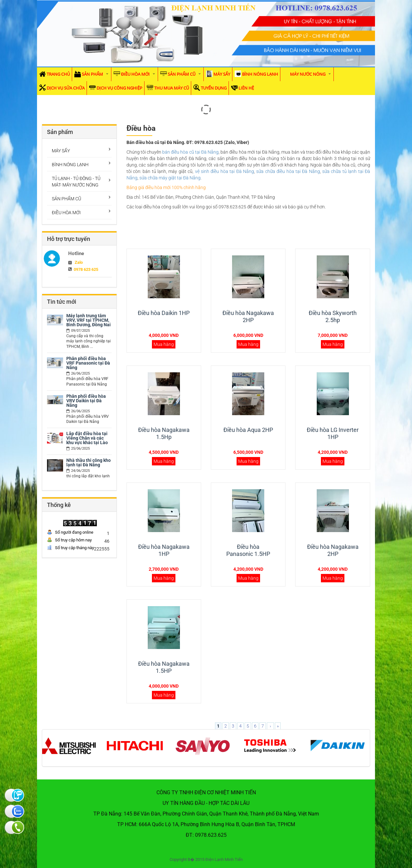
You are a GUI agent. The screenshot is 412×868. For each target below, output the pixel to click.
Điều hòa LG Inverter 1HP (333, 433)
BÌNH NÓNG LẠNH (260, 74)
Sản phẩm (92, 74)
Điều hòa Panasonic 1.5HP (248, 550)
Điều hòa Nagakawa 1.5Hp (164, 433)
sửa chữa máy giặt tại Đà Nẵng (170, 178)
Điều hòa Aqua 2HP (248, 430)
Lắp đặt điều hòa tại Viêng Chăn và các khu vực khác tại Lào (87, 438)
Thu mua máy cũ (172, 88)
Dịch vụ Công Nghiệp (119, 88)
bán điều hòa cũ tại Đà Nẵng (190, 152)
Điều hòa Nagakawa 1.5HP (164, 667)
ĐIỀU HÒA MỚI (135, 74)
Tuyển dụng (214, 88)
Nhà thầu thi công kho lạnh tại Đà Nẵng (89, 463)
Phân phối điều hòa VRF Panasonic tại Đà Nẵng (88, 363)
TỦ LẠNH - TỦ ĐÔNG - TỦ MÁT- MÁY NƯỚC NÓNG (76, 182)
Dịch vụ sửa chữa (66, 88)
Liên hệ (246, 88)
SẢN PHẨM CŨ (182, 74)
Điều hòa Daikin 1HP (164, 313)
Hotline (76, 253)
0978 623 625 (86, 269)
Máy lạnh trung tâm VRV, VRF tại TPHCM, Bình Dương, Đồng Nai (89, 320)
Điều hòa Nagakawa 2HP (248, 316)
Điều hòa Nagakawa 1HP (164, 550)
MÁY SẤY (222, 74)
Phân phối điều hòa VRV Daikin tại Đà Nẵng (86, 401)
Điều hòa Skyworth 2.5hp (333, 316)
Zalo (79, 262)
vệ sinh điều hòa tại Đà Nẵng (225, 171)
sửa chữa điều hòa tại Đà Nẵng (288, 171)
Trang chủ (58, 74)
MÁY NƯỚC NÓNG (308, 74)
